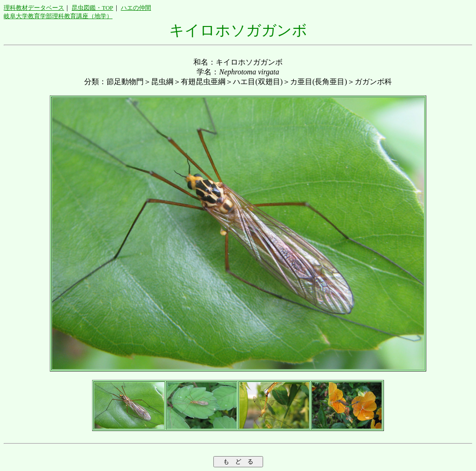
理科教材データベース (34, 8)
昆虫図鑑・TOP (92, 8)
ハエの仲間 (136, 8)
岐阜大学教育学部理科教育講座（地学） (58, 16)
